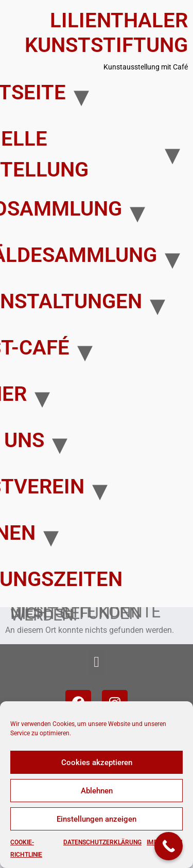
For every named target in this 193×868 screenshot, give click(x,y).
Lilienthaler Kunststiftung (106, 33)
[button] (97, 662)
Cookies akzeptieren (97, 763)
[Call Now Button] (169, 846)
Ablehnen (97, 791)
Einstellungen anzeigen (97, 819)
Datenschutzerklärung (102, 842)
